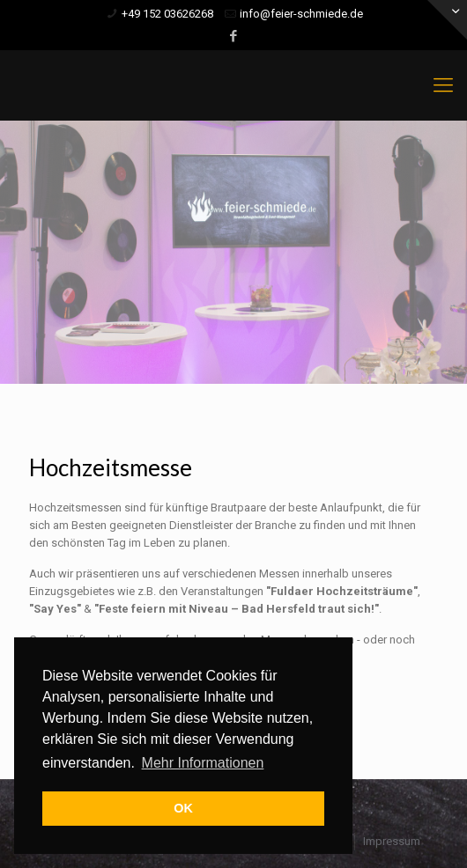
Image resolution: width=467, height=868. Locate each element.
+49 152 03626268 (167, 14)
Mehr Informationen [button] (203, 763)
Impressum (392, 841)
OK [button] (183, 808)
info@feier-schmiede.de (301, 14)
